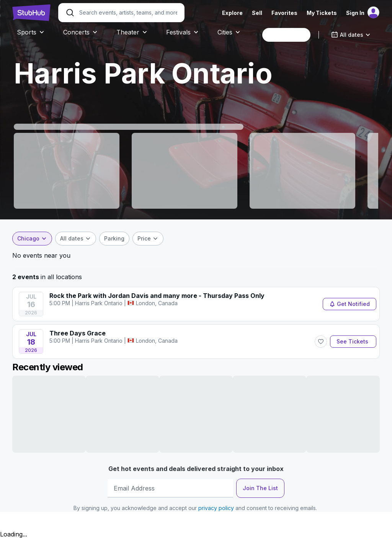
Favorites (284, 13)
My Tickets (322, 13)
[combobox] (286, 35)
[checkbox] (114, 239)
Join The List (260, 488)
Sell (257, 13)
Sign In (355, 13)
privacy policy (216, 508)
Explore (232, 13)
